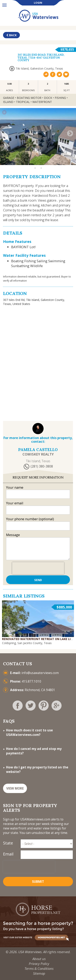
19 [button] (41, 163)
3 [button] (17, 158)
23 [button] (65, 163)
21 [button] (53, 163)
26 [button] (41, 168)
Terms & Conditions (39, 969)
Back (11, 35)
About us (39, 959)
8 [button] (47, 158)
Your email (15, 503)
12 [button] (72, 158)
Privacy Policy (39, 964)
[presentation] (38, 568)
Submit (38, 882)
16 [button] (23, 163)
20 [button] (47, 163)
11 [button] (65, 158)
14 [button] (11, 163)
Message (13, 535)
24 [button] (72, 163)
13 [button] (5, 163)
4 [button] (23, 158)
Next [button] (70, 134)
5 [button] (29, 158)
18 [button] (35, 163)
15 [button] (17, 163)
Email (8, 854)
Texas (59, 68)
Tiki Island (22, 68)
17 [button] (29, 163)
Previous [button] (6, 134)
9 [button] (53, 158)
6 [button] (35, 158)
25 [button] (35, 168)
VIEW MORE (15, 788)
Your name (15, 487)
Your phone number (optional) (30, 519)
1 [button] (5, 158)
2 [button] (11, 158)
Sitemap (39, 973)
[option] (38, 137)
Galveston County (42, 68)
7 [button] (41, 158)
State (8, 843)
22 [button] (59, 163)
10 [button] (59, 158)
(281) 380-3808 (42, 467)
